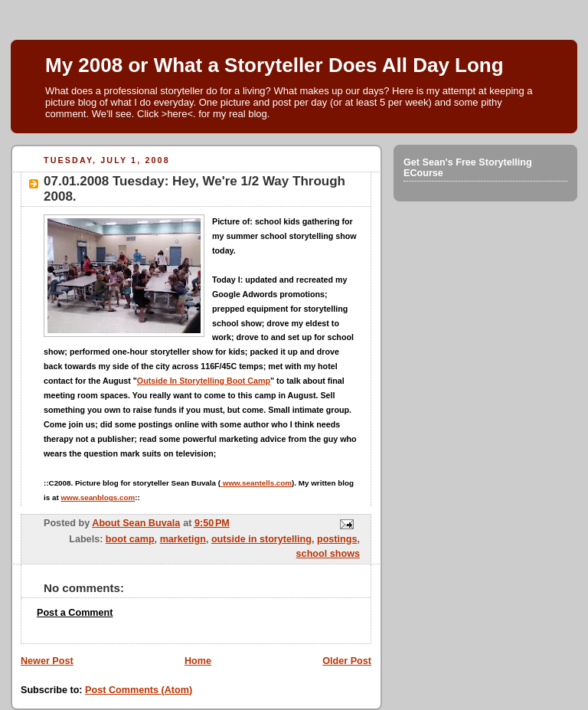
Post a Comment (75, 613)
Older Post (347, 661)
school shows (328, 554)
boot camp (130, 539)
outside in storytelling (261, 539)
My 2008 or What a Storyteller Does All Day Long (274, 65)
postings (337, 539)
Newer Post (47, 661)
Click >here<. (167, 114)
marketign (183, 539)
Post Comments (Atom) (139, 690)
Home (198, 661)
